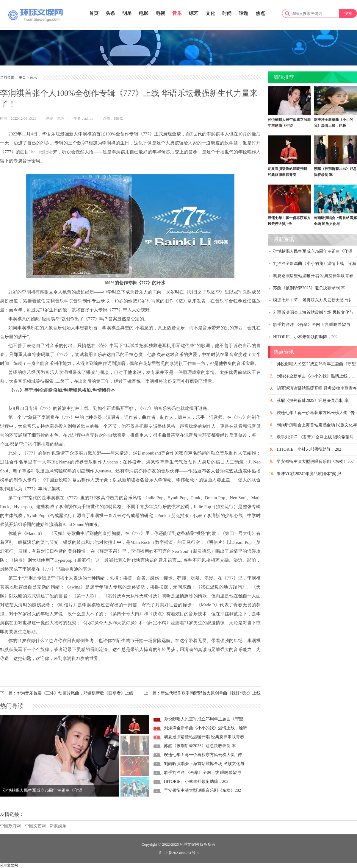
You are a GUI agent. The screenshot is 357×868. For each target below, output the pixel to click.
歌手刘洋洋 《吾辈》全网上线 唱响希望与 (202, 773)
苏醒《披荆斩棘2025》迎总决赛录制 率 (200, 746)
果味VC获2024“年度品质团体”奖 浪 (309, 474)
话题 (244, 13)
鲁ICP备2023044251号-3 (178, 853)
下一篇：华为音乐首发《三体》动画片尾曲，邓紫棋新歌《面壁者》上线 (67, 693)
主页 (22, 77)
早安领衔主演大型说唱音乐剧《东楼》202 (202, 790)
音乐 (177, 13)
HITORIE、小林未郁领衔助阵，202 (196, 782)
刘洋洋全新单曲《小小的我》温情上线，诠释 (206, 728)
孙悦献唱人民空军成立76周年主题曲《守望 (43, 790)
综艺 (194, 13)
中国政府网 (10, 826)
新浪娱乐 (58, 826)
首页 (94, 13)
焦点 (260, 13)
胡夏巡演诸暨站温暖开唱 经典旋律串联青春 (204, 737)
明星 (127, 13)
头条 (110, 13)
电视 (160, 13)
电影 (144, 13)
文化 (210, 13)
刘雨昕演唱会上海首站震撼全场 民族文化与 (204, 764)
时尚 (227, 13)
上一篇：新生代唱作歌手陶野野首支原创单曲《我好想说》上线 (202, 693)
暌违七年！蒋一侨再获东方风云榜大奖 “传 (203, 755)
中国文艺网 (35, 826)
